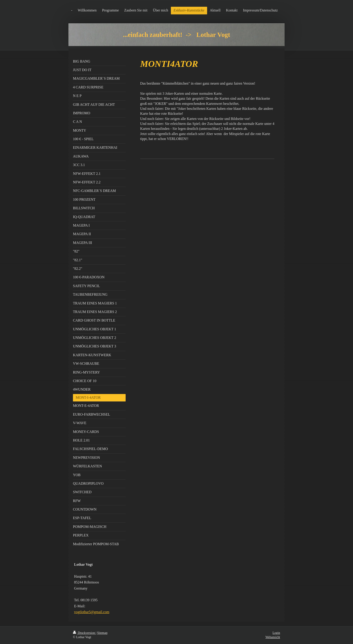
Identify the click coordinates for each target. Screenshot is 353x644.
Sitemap (102, 633)
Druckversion (84, 633)
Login (276, 633)
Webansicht (273, 637)
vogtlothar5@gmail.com (92, 612)
